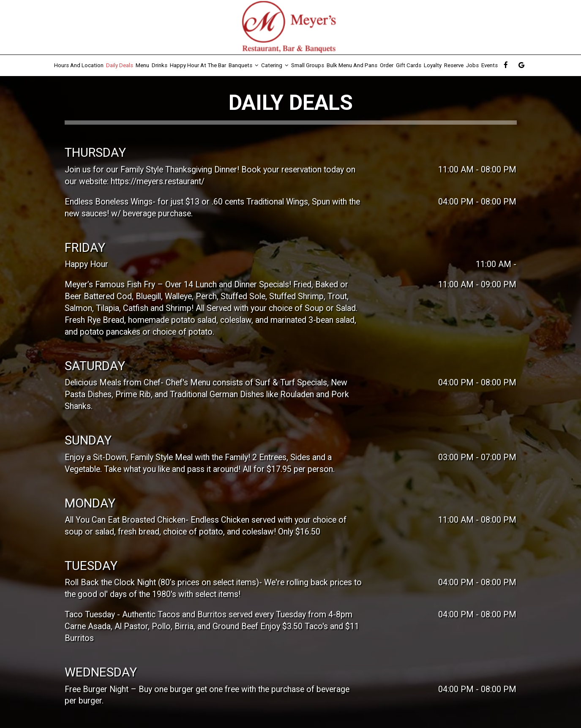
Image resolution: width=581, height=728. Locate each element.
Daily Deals (120, 65)
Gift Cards (409, 65)
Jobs (472, 65)
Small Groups (308, 65)
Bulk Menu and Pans (352, 65)
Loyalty (433, 65)
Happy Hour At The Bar (198, 65)
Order (387, 65)
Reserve (454, 65)
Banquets (244, 65)
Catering (275, 65)
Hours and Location (79, 65)
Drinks (160, 65)
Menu (142, 65)
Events (490, 65)
